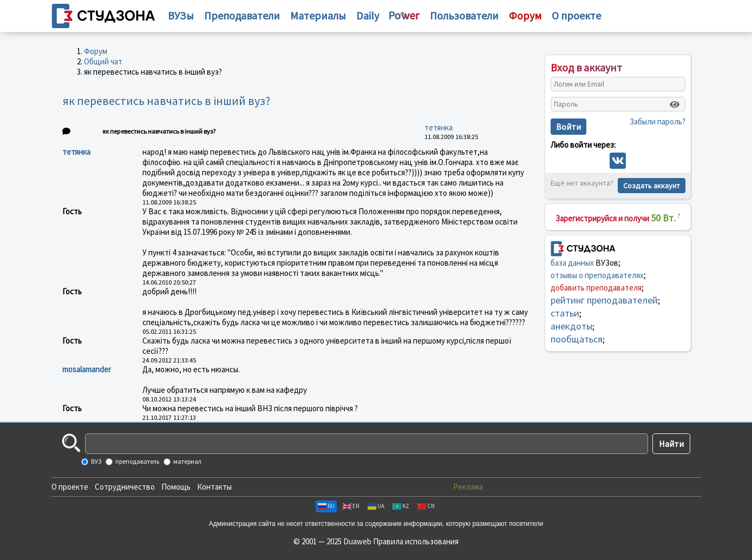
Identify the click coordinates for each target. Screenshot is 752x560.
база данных (572, 263)
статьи (565, 313)
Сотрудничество (125, 487)
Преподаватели (242, 15)
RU (326, 506)
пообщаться (577, 339)
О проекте (70, 487)
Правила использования (416, 541)
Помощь (176, 487)
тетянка (439, 127)
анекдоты (571, 326)
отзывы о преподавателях (597, 275)
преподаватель (137, 461)
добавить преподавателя (596, 288)
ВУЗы (181, 15)
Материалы (318, 15)
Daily (368, 15)
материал (187, 461)
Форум (96, 51)
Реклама (468, 487)
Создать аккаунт (652, 186)
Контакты (214, 487)
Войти (568, 127)
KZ (401, 506)
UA (376, 506)
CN (426, 506)
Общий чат (103, 61)
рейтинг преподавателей (604, 300)
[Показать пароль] (675, 104)
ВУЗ (96, 461)
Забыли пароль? (658, 121)
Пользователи (464, 15)
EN (351, 506)
